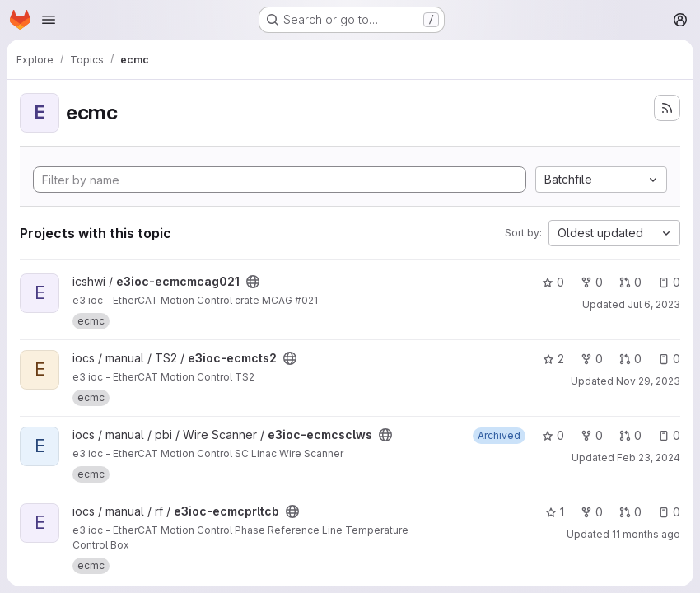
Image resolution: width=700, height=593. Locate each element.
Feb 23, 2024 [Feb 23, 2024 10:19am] (649, 458)
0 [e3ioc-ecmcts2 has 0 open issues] (669, 359)
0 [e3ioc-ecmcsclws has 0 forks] (592, 435)
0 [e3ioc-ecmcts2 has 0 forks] (592, 359)
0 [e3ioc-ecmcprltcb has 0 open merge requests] (630, 512)
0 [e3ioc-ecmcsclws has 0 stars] (553, 435)
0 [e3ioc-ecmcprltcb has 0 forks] (592, 512)
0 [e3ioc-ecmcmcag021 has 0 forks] (592, 282)
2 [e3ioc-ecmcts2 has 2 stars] (553, 359)
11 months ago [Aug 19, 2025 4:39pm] (646, 534)
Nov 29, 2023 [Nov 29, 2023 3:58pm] (648, 381)
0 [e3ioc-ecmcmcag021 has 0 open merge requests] (630, 282)
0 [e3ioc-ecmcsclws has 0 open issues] (669, 435)
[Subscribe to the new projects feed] (667, 108)
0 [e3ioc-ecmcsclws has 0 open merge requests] (630, 435)
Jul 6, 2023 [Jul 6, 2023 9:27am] (654, 304)
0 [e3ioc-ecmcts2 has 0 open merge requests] (630, 359)
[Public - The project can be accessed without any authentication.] (253, 282)
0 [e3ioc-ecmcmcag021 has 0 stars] (553, 282)
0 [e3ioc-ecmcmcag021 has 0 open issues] (669, 282)
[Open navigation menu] (49, 20)
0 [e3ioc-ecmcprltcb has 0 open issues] (669, 512)
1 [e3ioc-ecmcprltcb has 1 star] (555, 512)
